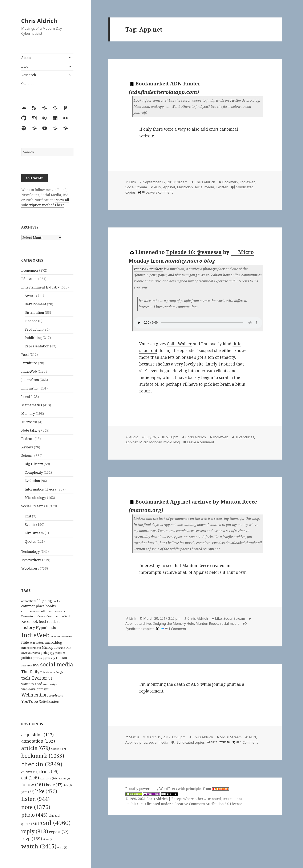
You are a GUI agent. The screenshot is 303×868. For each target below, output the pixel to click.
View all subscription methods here (45, 202)
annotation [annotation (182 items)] (38, 741)
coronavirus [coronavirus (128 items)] (30, 611)
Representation (37, 346)
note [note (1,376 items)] (36, 807)
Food (25, 355)
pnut (232, 684)
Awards (31, 296)
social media (204, 187)
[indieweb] (162, 629)
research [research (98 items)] (27, 665)
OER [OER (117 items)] (68, 648)
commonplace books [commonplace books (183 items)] (39, 606)
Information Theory (41, 489)
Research (29, 75)
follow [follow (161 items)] (33, 784)
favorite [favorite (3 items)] (64, 779)
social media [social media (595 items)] (57, 664)
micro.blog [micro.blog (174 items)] (53, 642)
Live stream (34, 533)
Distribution (34, 312)
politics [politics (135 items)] (27, 658)
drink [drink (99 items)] (49, 772)
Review (27, 447)
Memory (28, 413)
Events (30, 525)
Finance (31, 321)
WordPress (30, 568)
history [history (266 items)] (28, 627)
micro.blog (171, 442)
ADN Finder (185, 83)
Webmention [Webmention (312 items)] (35, 695)
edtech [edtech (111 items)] (66, 616)
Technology (31, 552)
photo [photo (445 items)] (34, 815)
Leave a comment (159, 192)
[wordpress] (139, 192)
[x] (157, 629)
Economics (30, 270)
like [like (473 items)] (46, 791)
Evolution (32, 481)
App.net (169, 187)
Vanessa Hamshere (148, 269)
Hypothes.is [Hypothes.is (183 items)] (46, 628)
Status (134, 737)
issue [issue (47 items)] (54, 785)
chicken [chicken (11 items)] (30, 772)
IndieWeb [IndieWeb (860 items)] (35, 635)
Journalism (30, 380)
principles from (207, 789)
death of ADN (187, 684)
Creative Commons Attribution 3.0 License (208, 804)
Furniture (29, 363)
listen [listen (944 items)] (35, 799)
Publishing (33, 338)
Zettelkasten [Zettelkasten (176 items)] (49, 702)
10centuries (245, 437)
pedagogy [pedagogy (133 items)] (48, 653)
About (26, 58)
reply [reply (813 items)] (35, 831)
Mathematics (32, 405)
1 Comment (177, 629)
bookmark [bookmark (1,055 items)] (43, 756)
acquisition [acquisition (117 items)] (37, 735)
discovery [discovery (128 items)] (59, 611)
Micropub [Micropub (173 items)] (50, 647)
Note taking (31, 430)
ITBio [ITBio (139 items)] (25, 643)
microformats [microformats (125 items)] (31, 648)
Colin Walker (179, 344)
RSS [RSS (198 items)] (36, 665)
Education (29, 279)
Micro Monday (150, 442)
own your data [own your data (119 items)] (31, 653)
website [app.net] (212, 742)
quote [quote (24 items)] (29, 824)
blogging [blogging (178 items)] (45, 601)
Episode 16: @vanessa (194, 252)
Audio (134, 437)
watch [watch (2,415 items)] (39, 846)
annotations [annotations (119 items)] (29, 601)
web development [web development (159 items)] (35, 689)
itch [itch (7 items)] (68, 785)
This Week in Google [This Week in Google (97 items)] (52, 672)
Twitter (222, 187)
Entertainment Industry (41, 287)
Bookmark (230, 182)
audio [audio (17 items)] (58, 749)
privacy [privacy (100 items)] (37, 658)
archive (145, 623)
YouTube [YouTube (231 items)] (30, 701)
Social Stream (32, 506)
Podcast (27, 439)
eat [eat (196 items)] (30, 778)
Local (26, 397)
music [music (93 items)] (62, 648)
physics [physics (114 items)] (60, 653)
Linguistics (30, 388)
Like (218, 618)
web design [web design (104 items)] (50, 684)
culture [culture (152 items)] (45, 611)
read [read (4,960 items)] (54, 823)
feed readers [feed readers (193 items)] (49, 621)
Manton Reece (207, 623)
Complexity (34, 472)
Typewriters (31, 560)
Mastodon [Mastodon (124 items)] (37, 643)
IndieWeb (29, 371)
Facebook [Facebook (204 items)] (30, 621)
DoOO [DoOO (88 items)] (58, 617)
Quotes (30, 541)
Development (35, 304)
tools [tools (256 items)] (26, 678)
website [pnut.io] (225, 742)
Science (27, 456)
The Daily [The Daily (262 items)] (30, 672)
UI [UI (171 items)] (50, 678)
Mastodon (185, 187)
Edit (28, 516)
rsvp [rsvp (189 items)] (32, 839)
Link (133, 182)
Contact (27, 84)
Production (34, 329)
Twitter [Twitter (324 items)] (39, 678)
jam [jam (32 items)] (28, 792)
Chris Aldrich (39, 21)
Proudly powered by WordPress (152, 789)
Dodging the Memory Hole (173, 623)
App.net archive (191, 502)
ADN (158, 187)
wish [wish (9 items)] (62, 847)
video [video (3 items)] (48, 839)
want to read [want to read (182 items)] (32, 684)
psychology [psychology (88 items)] (49, 658)
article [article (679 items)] (36, 748)
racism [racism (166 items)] (61, 658)
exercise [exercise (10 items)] (48, 778)
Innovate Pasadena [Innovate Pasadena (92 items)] (61, 636)
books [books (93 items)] (56, 601)
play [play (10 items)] (54, 816)
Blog (25, 66)
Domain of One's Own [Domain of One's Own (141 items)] (37, 616)
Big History (34, 464)
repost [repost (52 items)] (59, 832)
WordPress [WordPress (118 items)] (56, 695)
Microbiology (35, 498)
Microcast (29, 422)
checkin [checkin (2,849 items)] (42, 764)
